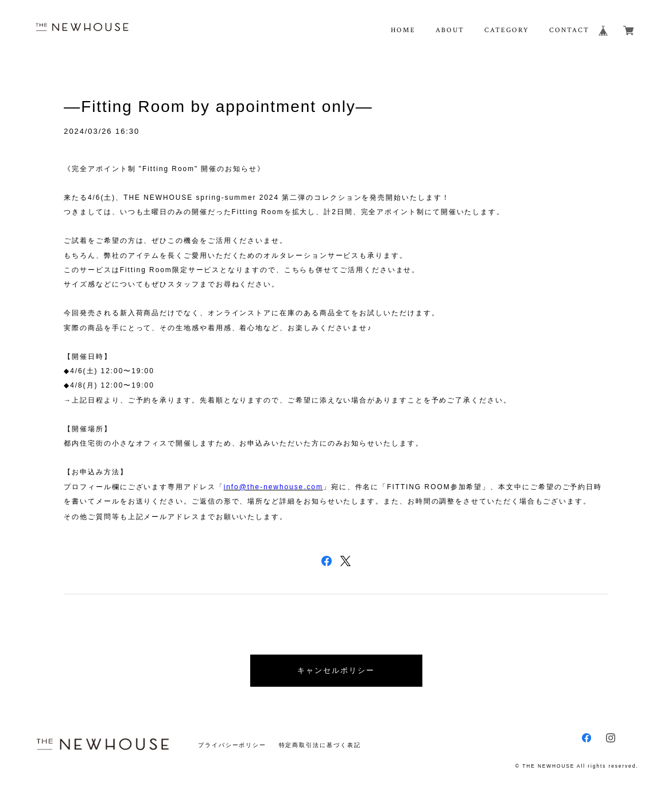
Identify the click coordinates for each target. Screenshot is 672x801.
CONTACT (569, 30)
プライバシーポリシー (232, 745)
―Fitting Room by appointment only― (218, 107)
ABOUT (450, 30)
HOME (403, 30)
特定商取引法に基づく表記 (320, 745)
